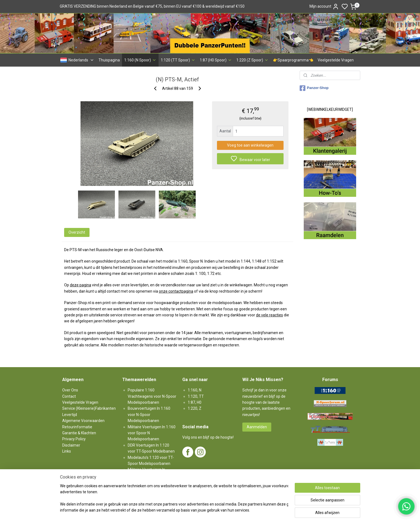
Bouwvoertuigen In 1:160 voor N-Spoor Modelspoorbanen (149, 414)
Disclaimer (71, 445)
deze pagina (80, 285)
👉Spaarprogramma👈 (293, 60)
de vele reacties (269, 315)
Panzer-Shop (314, 88)
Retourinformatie (77, 427)
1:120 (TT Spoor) (178, 60)
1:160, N (195, 390)
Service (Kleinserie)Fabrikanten (89, 408)
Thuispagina (109, 60)
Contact (69, 396)
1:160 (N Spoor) (140, 60)
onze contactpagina (176, 291)
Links (67, 451)
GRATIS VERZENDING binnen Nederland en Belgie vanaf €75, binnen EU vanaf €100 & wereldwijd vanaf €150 (152, 6)
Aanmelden (257, 427)
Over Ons (70, 390)
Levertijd (70, 415)
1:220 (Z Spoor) (252, 60)
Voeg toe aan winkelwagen (250, 145)
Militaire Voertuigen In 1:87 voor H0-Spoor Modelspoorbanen (149, 476)
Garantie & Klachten (79, 433)
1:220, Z (195, 408)
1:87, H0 (195, 402)
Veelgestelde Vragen (336, 60)
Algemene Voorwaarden (83, 421)
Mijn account (324, 7)
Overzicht (77, 232)
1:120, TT (196, 396)
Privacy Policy (74, 439)
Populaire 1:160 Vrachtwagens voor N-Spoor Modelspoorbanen (152, 396)
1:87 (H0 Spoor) (216, 60)
